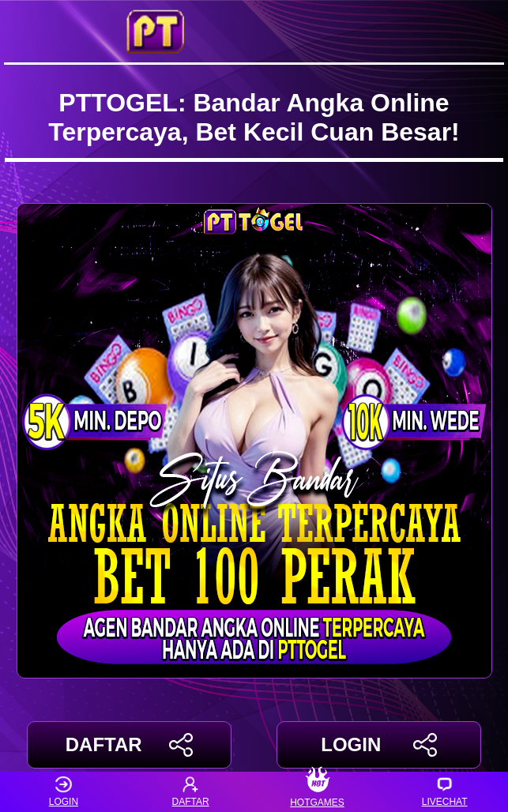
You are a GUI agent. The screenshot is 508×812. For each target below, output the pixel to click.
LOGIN (379, 745)
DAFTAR (129, 745)
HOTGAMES (318, 792)
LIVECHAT (445, 792)
